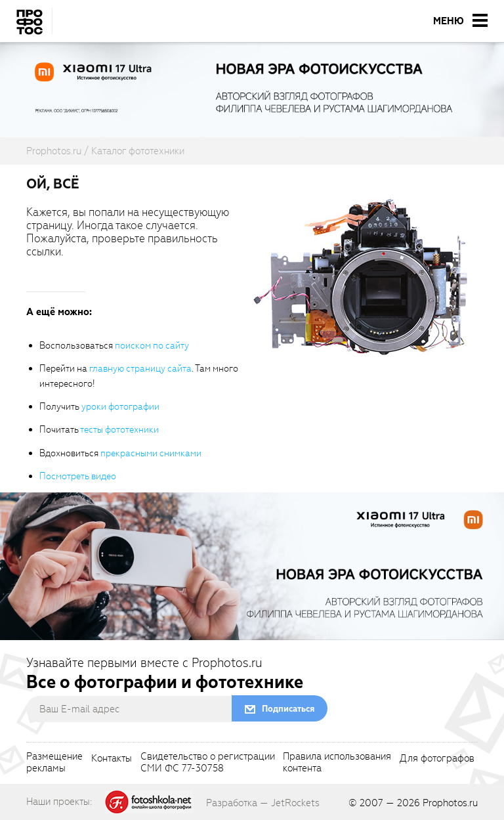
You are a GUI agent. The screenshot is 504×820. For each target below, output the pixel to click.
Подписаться (288, 709)
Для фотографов (437, 759)
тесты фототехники (119, 430)
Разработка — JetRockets (263, 803)
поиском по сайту (152, 346)
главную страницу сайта (140, 369)
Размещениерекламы (54, 763)
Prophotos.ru (450, 803)
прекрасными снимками (151, 453)
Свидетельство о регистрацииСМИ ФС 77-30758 (208, 763)
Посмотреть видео (78, 476)
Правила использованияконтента (337, 763)
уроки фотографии (120, 407)
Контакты (112, 759)
